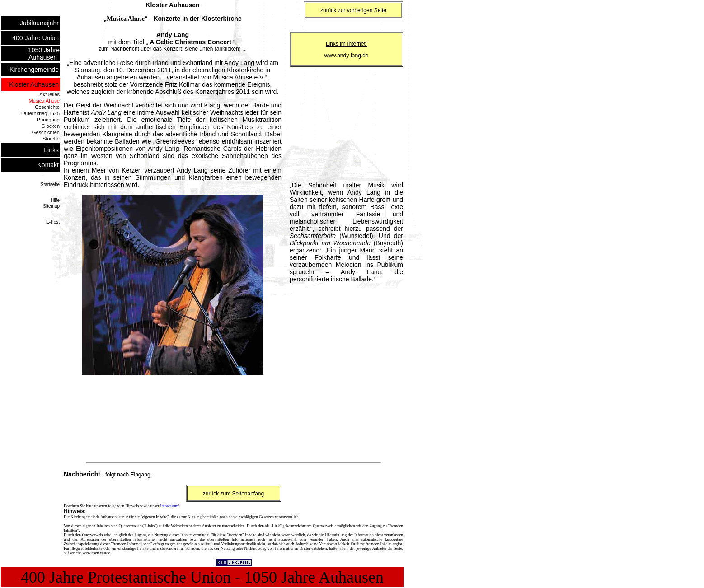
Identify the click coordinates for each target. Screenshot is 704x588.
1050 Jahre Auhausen (44, 54)
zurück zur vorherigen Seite (353, 10)
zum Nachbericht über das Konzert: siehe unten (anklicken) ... (173, 49)
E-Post (53, 222)
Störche (51, 139)
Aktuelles (49, 94)
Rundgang (48, 120)
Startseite (50, 184)
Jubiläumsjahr (40, 23)
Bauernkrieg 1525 (40, 113)
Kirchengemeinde (35, 70)
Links (52, 150)
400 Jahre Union (36, 38)
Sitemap (51, 206)
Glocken (51, 126)
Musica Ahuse (44, 101)
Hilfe (55, 200)
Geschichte (47, 107)
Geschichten (46, 132)
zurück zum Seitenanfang (233, 494)
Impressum (169, 506)
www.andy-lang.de (346, 56)
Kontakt (49, 165)
